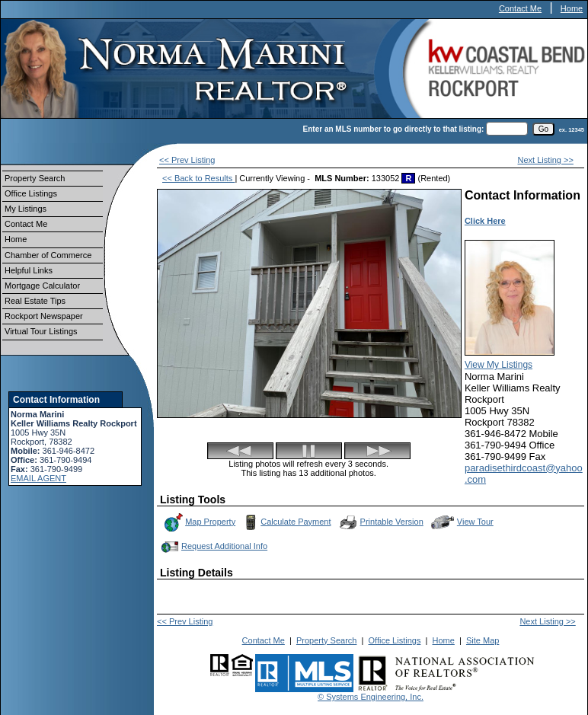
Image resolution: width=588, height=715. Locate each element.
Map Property (199, 522)
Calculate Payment (286, 522)
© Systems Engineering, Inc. (371, 697)
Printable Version (381, 522)
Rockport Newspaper (44, 316)
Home (572, 8)
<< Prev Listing (187, 160)
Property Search (35, 178)
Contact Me (520, 8)
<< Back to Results (198, 178)
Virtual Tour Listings (41, 331)
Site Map (483, 640)
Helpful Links (29, 270)
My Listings (26, 209)
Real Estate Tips (35, 301)
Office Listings (31, 193)
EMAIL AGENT (38, 478)
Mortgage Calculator (42, 286)
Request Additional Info (213, 547)
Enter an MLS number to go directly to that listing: (394, 129)
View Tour (462, 522)
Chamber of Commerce (48, 255)
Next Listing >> (546, 160)
